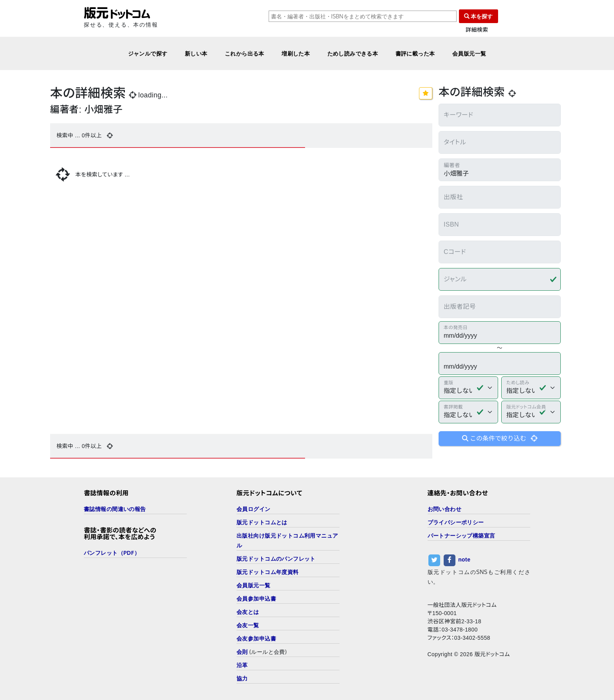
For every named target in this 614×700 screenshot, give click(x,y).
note (464, 560)
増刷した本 (296, 53)
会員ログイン (254, 509)
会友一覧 (248, 625)
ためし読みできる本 (353, 53)
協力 (242, 678)
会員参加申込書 (256, 598)
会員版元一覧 (469, 53)
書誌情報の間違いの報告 (115, 509)
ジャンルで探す (148, 53)
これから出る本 (245, 53)
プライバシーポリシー (456, 522)
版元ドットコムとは (262, 522)
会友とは (248, 612)
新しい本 (196, 53)
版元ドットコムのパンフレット (276, 559)
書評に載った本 (415, 53)
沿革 (242, 665)
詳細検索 (477, 30)
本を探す (479, 16)
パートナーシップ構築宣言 (461, 535)
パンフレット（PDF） (112, 553)
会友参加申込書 (256, 638)
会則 (242, 652)
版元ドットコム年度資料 (268, 572)
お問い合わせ (445, 509)
